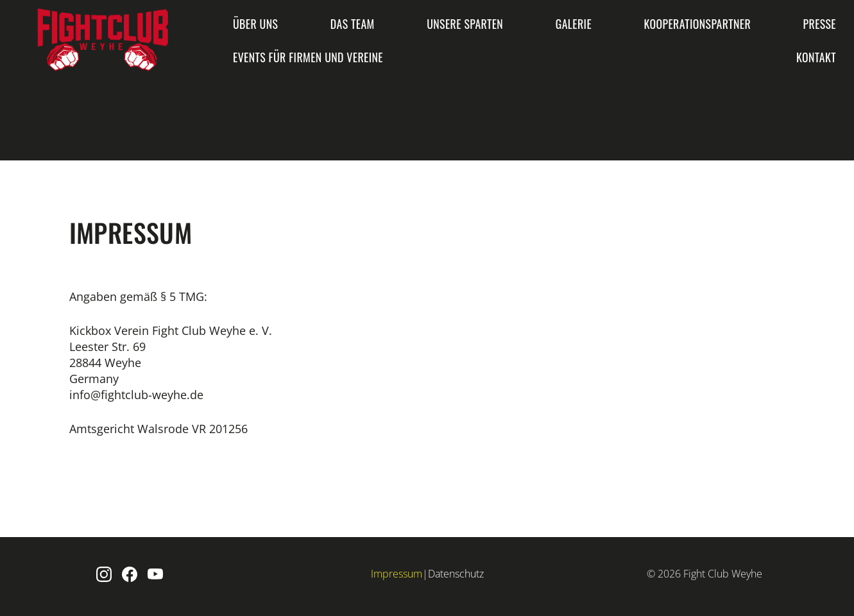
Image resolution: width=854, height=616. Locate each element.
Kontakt (816, 57)
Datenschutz (456, 574)
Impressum (397, 574)
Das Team (353, 24)
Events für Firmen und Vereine (308, 57)
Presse (820, 24)
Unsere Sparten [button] (465, 24)
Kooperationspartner (697, 24)
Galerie (574, 24)
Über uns (255, 24)
